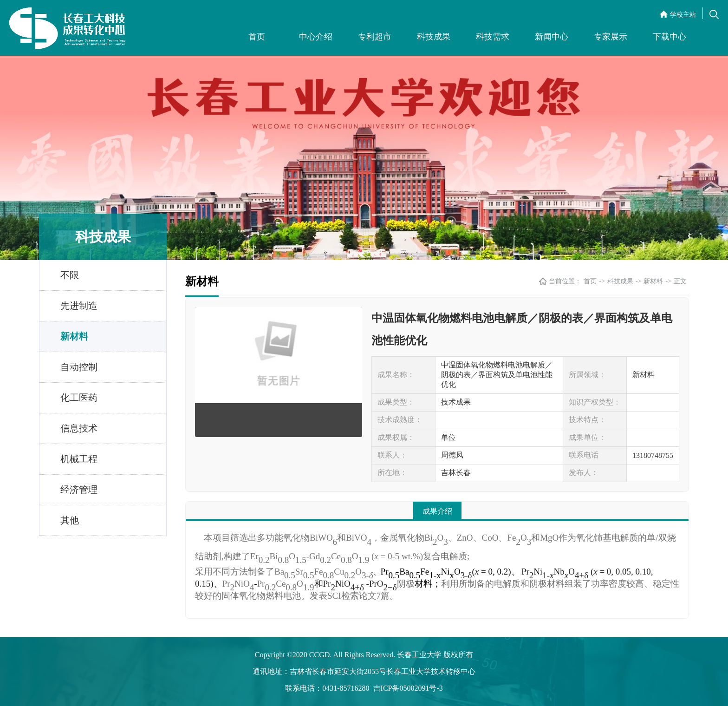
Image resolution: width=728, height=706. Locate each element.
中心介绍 (316, 37)
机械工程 (79, 459)
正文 (680, 281)
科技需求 (493, 37)
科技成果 (434, 37)
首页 (257, 37)
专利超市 (375, 37)
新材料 (74, 336)
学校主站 (683, 15)
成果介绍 (437, 511)
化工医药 (79, 398)
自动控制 (79, 367)
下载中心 (669, 37)
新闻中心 (552, 37)
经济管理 (79, 490)
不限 (70, 275)
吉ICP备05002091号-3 (408, 688)
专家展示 (611, 37)
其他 (70, 520)
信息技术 (79, 428)
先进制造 (79, 306)
